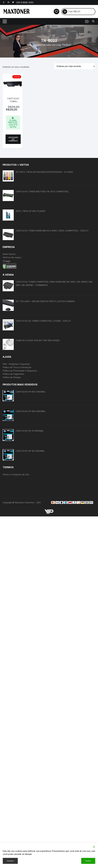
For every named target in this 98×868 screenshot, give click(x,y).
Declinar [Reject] (10, 861)
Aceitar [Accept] (88, 861)
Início (29, 45)
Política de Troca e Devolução (17, 367)
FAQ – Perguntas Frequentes (16, 364)
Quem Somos (9, 254)
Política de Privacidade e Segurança (20, 371)
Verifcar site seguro (12, 257)
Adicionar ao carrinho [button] (13, 139)
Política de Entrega (12, 377)
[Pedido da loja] (75, 66)
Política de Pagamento (13, 374)
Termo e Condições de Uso (16, 556)
